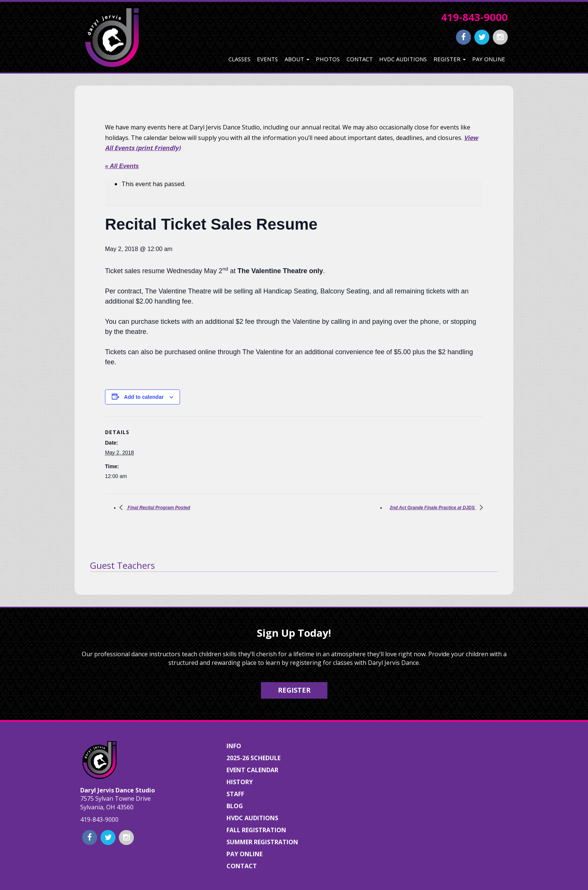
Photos (328, 59)
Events (267, 59)
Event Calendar (252, 770)
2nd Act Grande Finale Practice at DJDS (433, 508)
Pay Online (489, 59)
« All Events (122, 166)
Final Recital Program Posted (158, 508)
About (297, 59)
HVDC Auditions (403, 59)
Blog (235, 806)
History (240, 782)
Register (450, 59)
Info (234, 746)
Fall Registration (256, 830)
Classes (239, 59)
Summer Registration (262, 842)
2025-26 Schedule (253, 758)
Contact (360, 59)
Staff (235, 794)
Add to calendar (144, 397)
